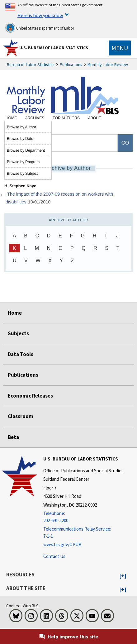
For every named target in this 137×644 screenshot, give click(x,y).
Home (11, 118)
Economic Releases (30, 396)
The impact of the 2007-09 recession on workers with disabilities (59, 198)
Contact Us (54, 556)
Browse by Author (21, 127)
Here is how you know (40, 15)
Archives (35, 118)
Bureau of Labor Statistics (31, 64)
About (94, 118)
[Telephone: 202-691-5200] (83, 517)
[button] (123, 576)
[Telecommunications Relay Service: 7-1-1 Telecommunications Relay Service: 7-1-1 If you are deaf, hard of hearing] (83, 533)
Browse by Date (20, 139)
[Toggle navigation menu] (120, 48)
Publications (71, 64)
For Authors (66, 118)
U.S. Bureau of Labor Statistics (54, 48)
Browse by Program (23, 162)
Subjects (18, 333)
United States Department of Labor (40, 28)
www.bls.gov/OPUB (62, 544)
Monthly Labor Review (108, 64)
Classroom (21, 416)
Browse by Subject (22, 174)
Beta (13, 437)
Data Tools (21, 354)
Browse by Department (26, 150)
